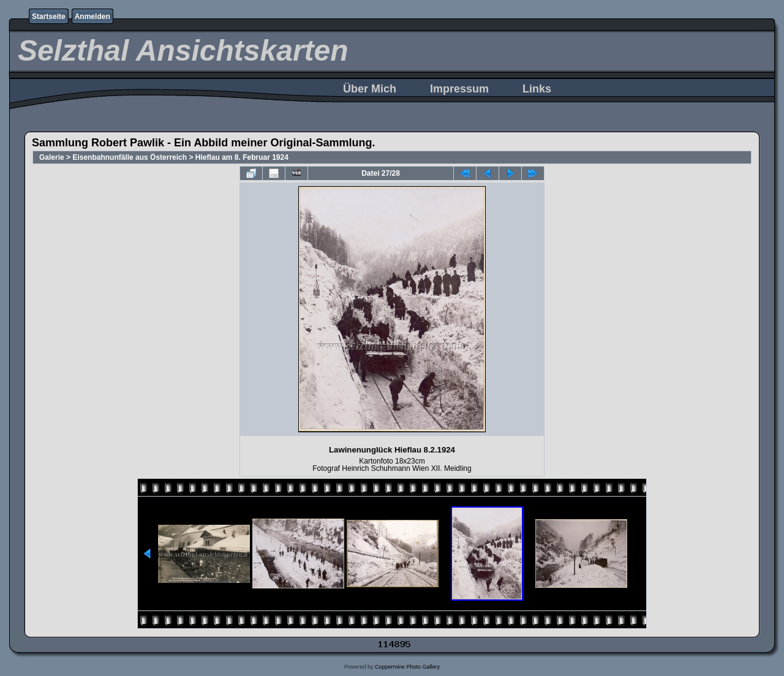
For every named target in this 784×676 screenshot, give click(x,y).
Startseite (49, 17)
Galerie (52, 157)
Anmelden (92, 17)
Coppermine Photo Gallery (407, 667)
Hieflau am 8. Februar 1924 (242, 157)
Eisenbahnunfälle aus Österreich (130, 157)
